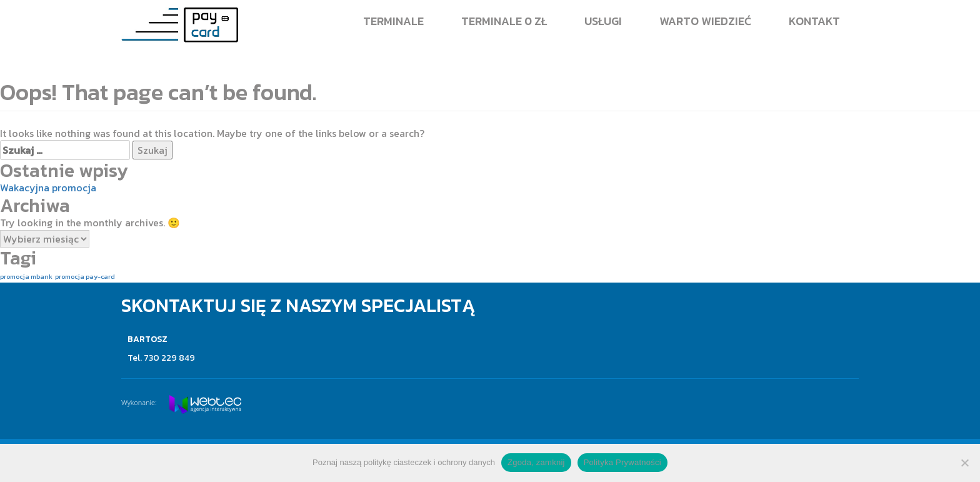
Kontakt (814, 21)
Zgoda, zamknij (536, 462)
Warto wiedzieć (705, 21)
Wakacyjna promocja (48, 188)
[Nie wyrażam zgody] (964, 463)
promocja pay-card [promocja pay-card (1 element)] (85, 276)
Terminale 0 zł (504, 21)
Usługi (603, 21)
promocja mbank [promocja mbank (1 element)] (26, 276)
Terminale (393, 21)
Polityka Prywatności (622, 462)
